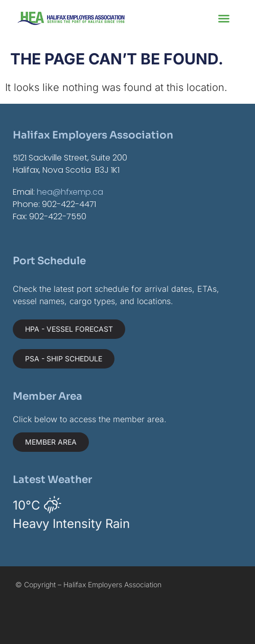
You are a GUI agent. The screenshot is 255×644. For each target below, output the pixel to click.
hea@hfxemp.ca (70, 192)
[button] (224, 18)
